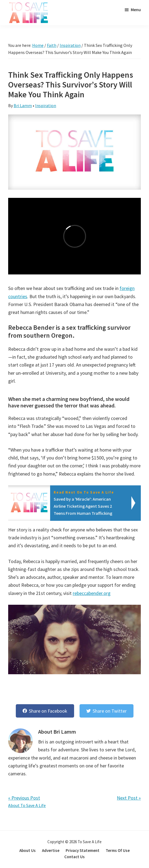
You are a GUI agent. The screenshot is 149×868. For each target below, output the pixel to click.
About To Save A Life (27, 805)
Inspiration (46, 105)
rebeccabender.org (92, 593)
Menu (136, 10)
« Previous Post (24, 798)
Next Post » (129, 798)
